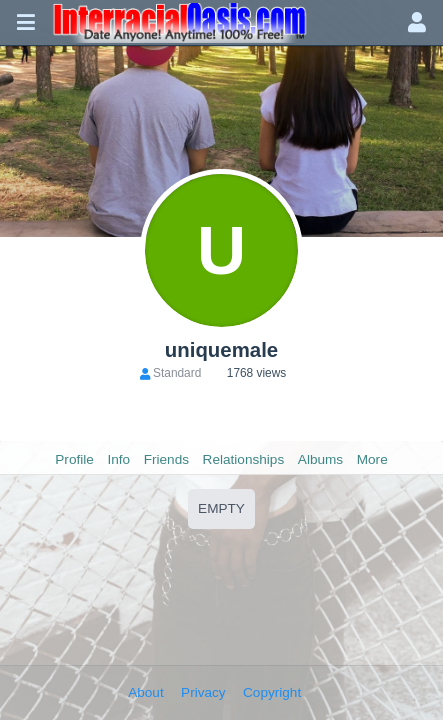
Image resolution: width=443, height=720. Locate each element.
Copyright (272, 692)
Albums (320, 459)
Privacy (203, 692)
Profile (74, 459)
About (146, 692)
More (372, 459)
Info (118, 459)
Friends (166, 459)
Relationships (244, 459)
